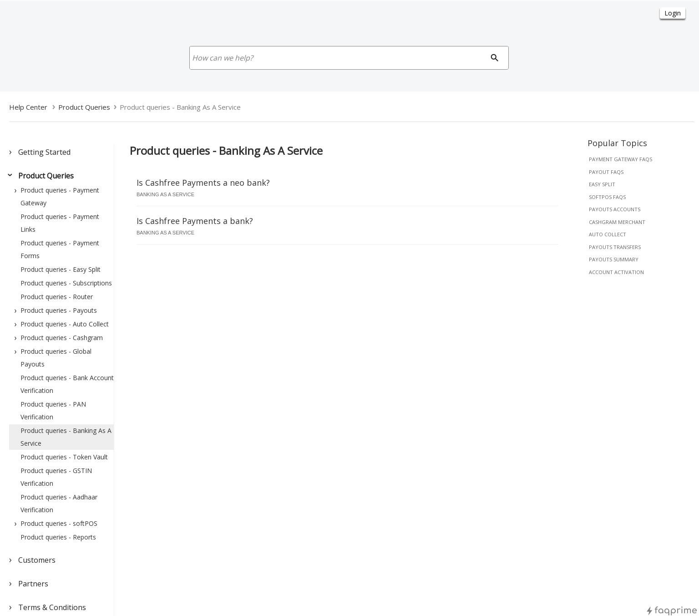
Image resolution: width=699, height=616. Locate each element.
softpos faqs (607, 197)
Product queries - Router (57, 297)
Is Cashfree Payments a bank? (195, 221)
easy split (602, 184)
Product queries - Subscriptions (66, 283)
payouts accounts (615, 209)
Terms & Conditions (52, 607)
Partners (33, 584)
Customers (37, 560)
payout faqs (606, 172)
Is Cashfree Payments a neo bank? (203, 183)
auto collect (608, 234)
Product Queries (46, 176)
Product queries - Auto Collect (65, 324)
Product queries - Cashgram (62, 338)
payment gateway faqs (620, 159)
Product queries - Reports (58, 537)
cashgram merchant (617, 222)
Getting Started (44, 152)
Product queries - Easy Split (61, 269)
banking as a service (165, 194)
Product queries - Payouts (59, 310)
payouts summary (614, 259)
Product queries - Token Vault (64, 457)
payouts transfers (615, 247)
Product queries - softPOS (59, 523)
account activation (616, 272)
